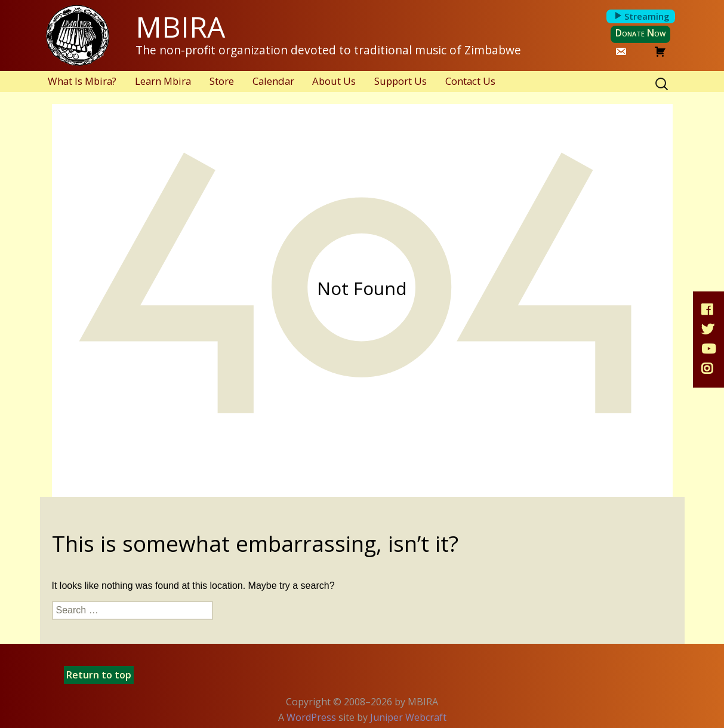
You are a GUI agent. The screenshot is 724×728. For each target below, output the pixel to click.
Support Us (400, 81)
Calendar (273, 81)
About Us (334, 81)
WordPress (311, 717)
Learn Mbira (163, 81)
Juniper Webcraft (408, 717)
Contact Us (470, 81)
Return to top (99, 675)
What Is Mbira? (82, 81)
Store (222, 81)
